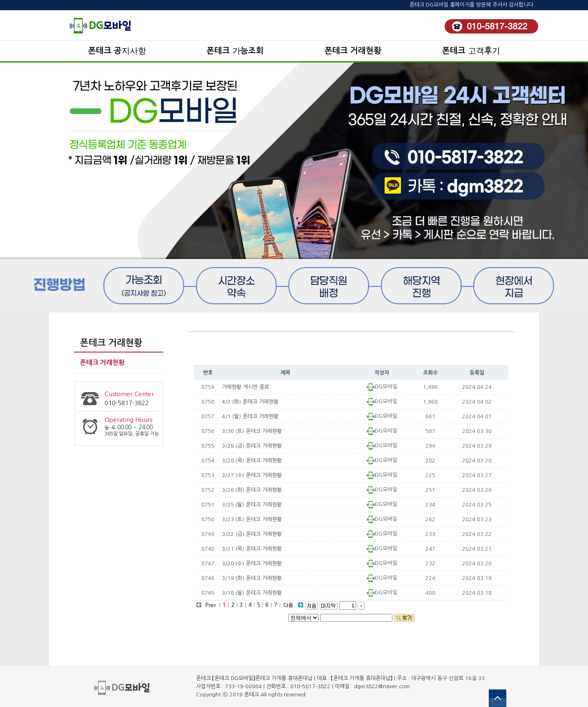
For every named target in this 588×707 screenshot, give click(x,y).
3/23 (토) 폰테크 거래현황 (252, 519)
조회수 (430, 373)
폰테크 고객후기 (471, 51)
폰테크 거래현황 (353, 51)
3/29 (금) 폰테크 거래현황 (252, 446)
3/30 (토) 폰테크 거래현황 (252, 431)
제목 (285, 373)
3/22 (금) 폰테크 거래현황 (252, 534)
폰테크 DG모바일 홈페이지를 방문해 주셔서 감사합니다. (472, 5)
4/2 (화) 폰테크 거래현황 (250, 402)
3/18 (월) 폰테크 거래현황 (252, 593)
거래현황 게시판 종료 (245, 387)
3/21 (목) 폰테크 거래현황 (252, 549)
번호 (208, 373)
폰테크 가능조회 (235, 51)
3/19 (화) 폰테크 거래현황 (252, 578)
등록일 (477, 373)
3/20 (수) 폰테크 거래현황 (252, 563)
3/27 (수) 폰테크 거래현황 (252, 475)
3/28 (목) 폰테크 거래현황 (252, 461)
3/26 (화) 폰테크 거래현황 (252, 490)
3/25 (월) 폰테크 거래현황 (252, 505)
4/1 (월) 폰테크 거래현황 (250, 416)
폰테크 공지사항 (117, 51)
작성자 (382, 373)
